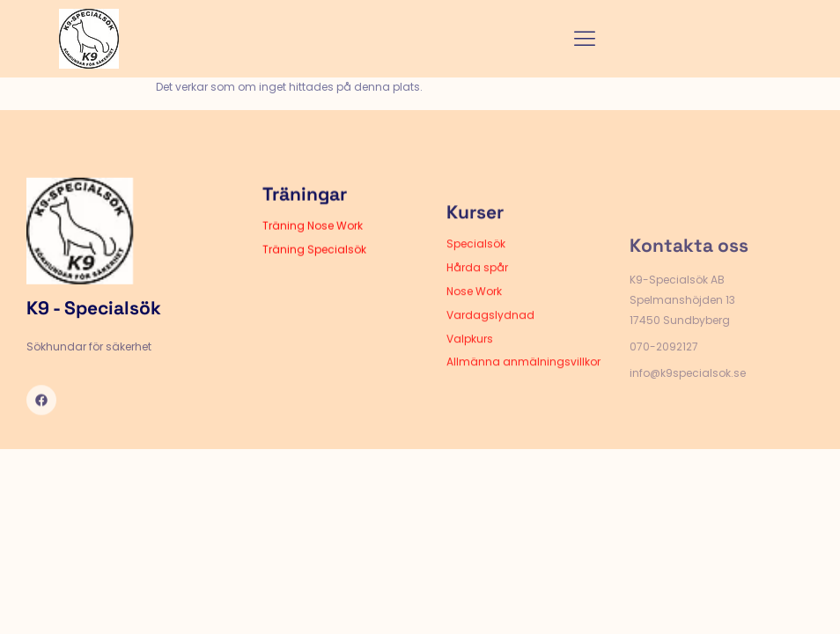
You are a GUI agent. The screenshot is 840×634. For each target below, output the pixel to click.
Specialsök (476, 264)
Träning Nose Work (313, 236)
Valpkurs (470, 359)
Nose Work (474, 311)
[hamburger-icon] (585, 39)
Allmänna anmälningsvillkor (523, 382)
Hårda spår (477, 288)
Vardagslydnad (490, 335)
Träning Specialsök (314, 260)
